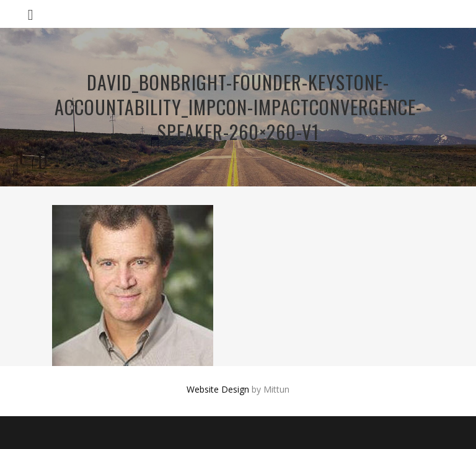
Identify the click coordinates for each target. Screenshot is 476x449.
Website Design (218, 389)
